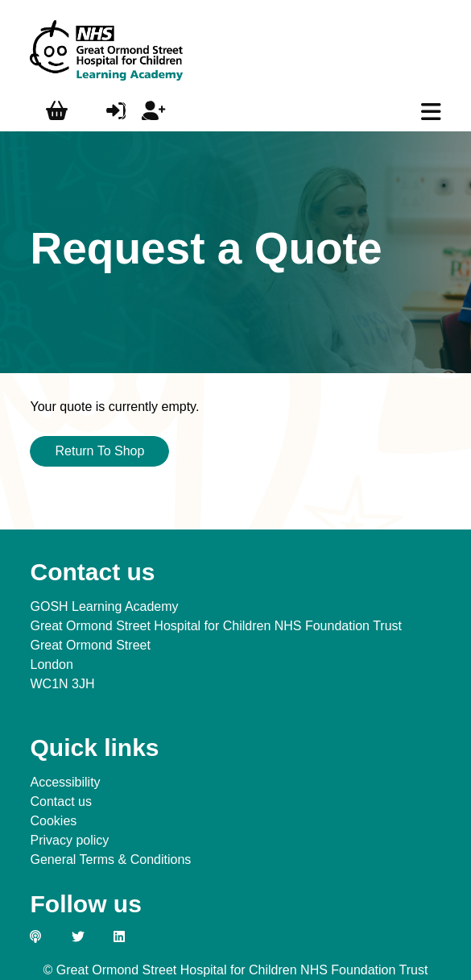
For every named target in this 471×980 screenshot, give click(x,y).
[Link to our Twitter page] (86, 936)
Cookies (53, 821)
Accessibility (65, 782)
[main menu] (431, 112)
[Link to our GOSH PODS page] (44, 936)
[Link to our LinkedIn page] (128, 936)
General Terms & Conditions (110, 860)
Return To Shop (99, 451)
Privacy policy (69, 840)
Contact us (60, 801)
